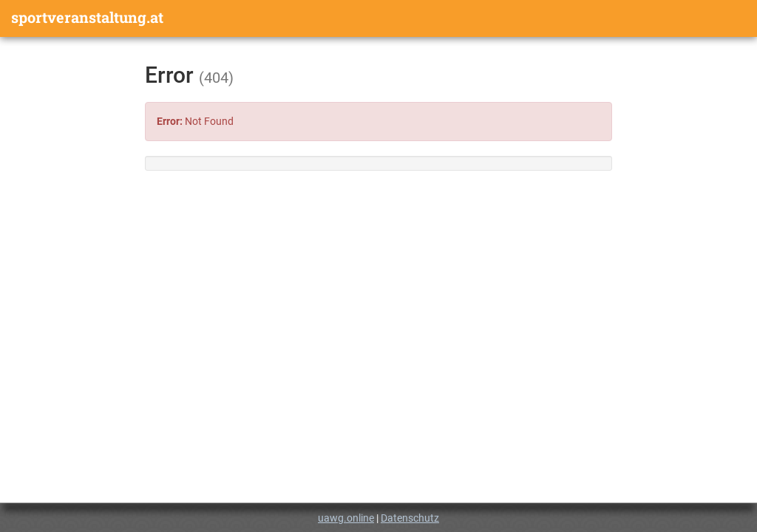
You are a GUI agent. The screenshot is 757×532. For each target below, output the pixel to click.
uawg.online (346, 518)
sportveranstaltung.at (87, 17)
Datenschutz (410, 518)
